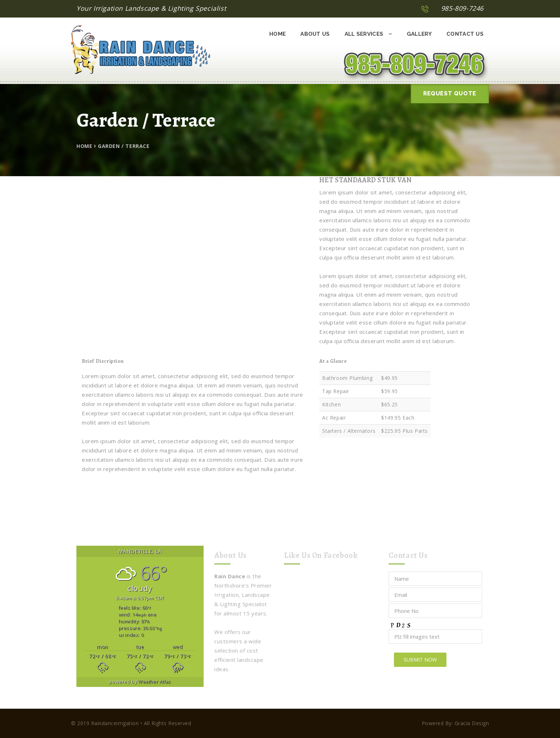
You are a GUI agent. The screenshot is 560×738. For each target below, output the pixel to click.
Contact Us (465, 34)
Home (277, 34)
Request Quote (450, 93)
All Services (368, 34)
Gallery (419, 34)
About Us (315, 34)
